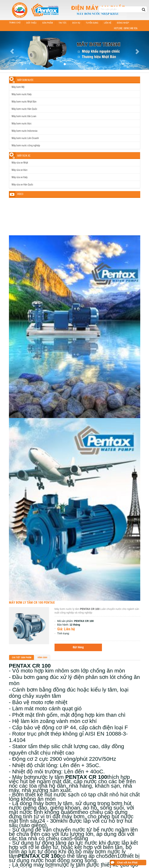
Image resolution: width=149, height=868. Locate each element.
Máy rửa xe (24, 156)
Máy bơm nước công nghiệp (26, 145)
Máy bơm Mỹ (18, 87)
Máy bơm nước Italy (22, 94)
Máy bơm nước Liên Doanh (25, 138)
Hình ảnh (42, 658)
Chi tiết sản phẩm (22, 658)
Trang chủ (15, 23)
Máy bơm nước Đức (22, 124)
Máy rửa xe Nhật (20, 163)
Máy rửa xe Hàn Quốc (22, 185)
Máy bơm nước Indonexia (25, 131)
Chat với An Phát (127, 863)
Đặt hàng (78, 647)
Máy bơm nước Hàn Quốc (24, 109)
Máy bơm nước (25, 80)
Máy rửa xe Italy (20, 177)
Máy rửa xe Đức (20, 170)
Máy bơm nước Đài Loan (24, 116)
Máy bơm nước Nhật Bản (24, 102)
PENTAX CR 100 (89, 609)
